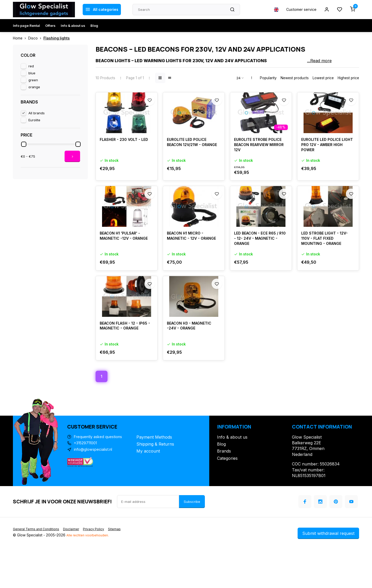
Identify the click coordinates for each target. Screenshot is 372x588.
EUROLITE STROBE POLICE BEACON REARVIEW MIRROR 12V (261, 156)
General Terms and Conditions (38, 562)
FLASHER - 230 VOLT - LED (122, 154)
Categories (227, 492)
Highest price (348, 78)
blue (32, 73)
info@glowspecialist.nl (95, 484)
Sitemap (122, 562)
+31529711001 (88, 477)
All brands (37, 113)
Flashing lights (57, 38)
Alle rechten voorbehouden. (90, 568)
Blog (94, 26)
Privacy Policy (100, 562)
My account (148, 484)
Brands (224, 484)
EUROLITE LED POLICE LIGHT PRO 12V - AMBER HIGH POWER (326, 156)
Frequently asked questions (101, 470)
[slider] (24, 144)
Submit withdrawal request (328, 567)
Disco (36, 38)
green (33, 80)
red (31, 66)
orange (34, 87)
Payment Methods (154, 470)
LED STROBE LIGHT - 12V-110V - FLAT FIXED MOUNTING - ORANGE (327, 261)
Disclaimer (75, 562)
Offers (50, 26)
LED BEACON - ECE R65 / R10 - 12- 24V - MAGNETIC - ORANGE (260, 261)
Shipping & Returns (155, 477)
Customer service (298, 10)
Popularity (268, 78)
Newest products (295, 78)
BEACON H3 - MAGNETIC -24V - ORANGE (192, 359)
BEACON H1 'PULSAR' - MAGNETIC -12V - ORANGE (123, 261)
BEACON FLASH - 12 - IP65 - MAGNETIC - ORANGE (126, 359)
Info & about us (73, 26)
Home (21, 38)
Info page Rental (26, 26)
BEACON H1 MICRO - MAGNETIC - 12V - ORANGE (187, 261)
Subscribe (192, 535)
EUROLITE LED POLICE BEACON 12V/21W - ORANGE (189, 156)
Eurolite (34, 120)
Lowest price (323, 78)
